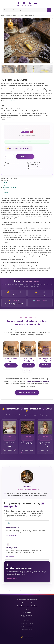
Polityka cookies (27, 630)
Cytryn (5, 183)
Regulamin (27, 621)
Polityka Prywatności (27, 624)
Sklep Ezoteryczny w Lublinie (27, 606)
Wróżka (27, 609)
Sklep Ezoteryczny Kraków (27, 603)
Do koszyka (25, 156)
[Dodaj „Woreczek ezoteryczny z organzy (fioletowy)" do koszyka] (45, 365)
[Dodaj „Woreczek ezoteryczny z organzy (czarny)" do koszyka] (11, 365)
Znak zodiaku (15, 16)
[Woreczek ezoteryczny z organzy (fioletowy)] (45, 351)
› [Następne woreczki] (29, 370)
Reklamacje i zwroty (27, 627)
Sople (4, 190)
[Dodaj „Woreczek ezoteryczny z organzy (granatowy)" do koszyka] (28, 365)
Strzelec (5, 192)
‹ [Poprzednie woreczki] (24, 370)
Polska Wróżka (27, 613)
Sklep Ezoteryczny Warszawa (27, 600)
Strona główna (6, 16)
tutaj (13, 101)
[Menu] (35, 4)
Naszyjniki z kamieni (9, 187)
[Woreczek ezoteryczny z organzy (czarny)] (11, 351)
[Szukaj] (49, 10)
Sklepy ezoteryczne (27, 616)
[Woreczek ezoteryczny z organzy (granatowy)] (28, 351)
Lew (21, 16)
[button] (19, 148)
